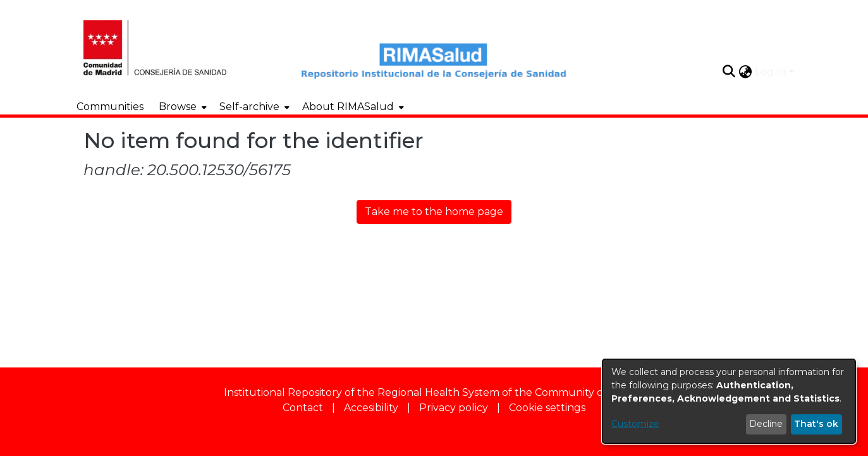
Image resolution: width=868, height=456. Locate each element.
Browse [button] (178, 107)
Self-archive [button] (249, 107)
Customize (635, 424)
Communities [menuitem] (110, 107)
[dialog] (729, 401)
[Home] (164, 46)
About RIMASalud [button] (348, 107)
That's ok (816, 424)
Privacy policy (454, 408)
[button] (729, 71)
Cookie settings (547, 408)
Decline (766, 424)
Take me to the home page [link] (434, 212)
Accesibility (371, 408)
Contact (303, 408)
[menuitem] (181, 107)
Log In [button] (772, 72)
